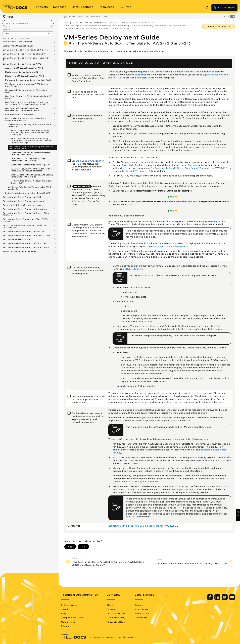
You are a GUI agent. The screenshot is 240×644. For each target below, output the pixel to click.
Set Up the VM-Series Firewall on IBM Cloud (25, 231)
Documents (141, 618)
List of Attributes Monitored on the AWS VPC (28, 193)
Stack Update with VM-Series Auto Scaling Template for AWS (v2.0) (32, 176)
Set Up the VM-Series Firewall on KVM (22, 197)
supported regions (211, 221)
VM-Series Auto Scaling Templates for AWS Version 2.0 (29, 125)
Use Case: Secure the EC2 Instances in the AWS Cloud (29, 97)
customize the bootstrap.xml (197, 393)
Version (6, 30)
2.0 (219, 348)
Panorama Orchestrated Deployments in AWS (28, 80)
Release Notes (69, 605)
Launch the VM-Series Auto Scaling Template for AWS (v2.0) (28, 160)
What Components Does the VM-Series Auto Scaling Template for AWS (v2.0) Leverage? (30, 132)
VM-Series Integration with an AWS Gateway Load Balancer (27, 85)
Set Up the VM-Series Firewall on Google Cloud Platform (26, 214)
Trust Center (141, 609)
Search (65, 609)
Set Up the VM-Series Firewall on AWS (22, 64)
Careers (111, 609)
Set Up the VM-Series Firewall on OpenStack (25, 209)
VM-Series (77, 23)
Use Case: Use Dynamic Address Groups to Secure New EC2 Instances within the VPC (27, 103)
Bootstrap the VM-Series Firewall (19, 251)
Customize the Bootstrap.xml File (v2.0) (31, 165)
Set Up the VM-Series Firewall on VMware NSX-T (27, 59)
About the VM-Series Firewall (17, 42)
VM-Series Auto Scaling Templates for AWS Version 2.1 (29, 188)
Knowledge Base (116, 622)
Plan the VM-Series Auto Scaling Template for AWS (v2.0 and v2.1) (31, 147)
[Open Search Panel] (208, 8)
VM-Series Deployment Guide (99, 23)
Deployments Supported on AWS (22, 72)
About (110, 605)
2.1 (226, 348)
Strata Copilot (224, 8)
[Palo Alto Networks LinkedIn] (218, 599)
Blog (63, 613)
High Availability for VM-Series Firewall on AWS (26, 91)
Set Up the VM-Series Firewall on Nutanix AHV (26, 247)
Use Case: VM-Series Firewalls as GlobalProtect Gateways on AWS (22, 109)
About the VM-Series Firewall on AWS (24, 68)
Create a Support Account (86, 161)
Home (67, 23)
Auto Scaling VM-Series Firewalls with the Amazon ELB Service (26, 119)
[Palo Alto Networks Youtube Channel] (232, 599)
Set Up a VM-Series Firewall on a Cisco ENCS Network (25, 220)
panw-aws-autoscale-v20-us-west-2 (169, 246)
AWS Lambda (156, 72)
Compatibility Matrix (72, 618)
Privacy (139, 605)
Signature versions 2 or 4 (187, 72)
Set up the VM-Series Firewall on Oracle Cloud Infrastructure (26, 226)
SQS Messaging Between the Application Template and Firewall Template (31, 170)
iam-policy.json (155, 91)
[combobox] (28, 23)
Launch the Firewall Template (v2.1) (133, 171)
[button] (238, 515)
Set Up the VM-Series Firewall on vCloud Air (25, 54)
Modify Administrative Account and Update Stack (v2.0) (32, 182)
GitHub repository (133, 269)
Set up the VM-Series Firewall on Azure (22, 205)
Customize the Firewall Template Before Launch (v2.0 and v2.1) (30, 154)
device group (178, 489)
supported (141, 75)
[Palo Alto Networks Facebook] (210, 599)
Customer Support (116, 613)
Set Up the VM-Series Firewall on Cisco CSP (25, 243)
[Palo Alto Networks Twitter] (225, 599)
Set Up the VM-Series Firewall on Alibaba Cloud (26, 235)
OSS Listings (68, 622)
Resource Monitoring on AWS (20, 114)
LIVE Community (116, 618)
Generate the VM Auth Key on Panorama (135, 482)
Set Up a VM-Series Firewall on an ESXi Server (26, 50)
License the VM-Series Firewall (18, 46)
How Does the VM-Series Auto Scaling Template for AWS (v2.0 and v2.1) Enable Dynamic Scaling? (31, 140)
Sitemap (66, 626)
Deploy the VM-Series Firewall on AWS (25, 76)
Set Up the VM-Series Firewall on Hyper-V (24, 201)
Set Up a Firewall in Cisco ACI (17, 239)
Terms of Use (142, 613)
